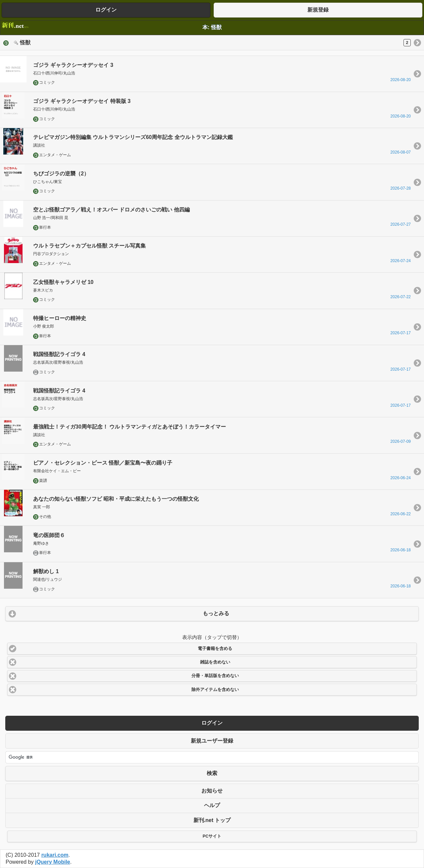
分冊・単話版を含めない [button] (215, 676)
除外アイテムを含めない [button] (215, 690)
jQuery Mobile (53, 862)
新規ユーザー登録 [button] (212, 741)
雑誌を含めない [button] (215, 662)
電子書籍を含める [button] (215, 649)
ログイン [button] (106, 10)
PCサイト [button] (212, 836)
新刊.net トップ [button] (212, 820)
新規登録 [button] (318, 10)
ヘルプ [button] (212, 805)
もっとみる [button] (216, 613)
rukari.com (55, 855)
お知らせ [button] (212, 791)
